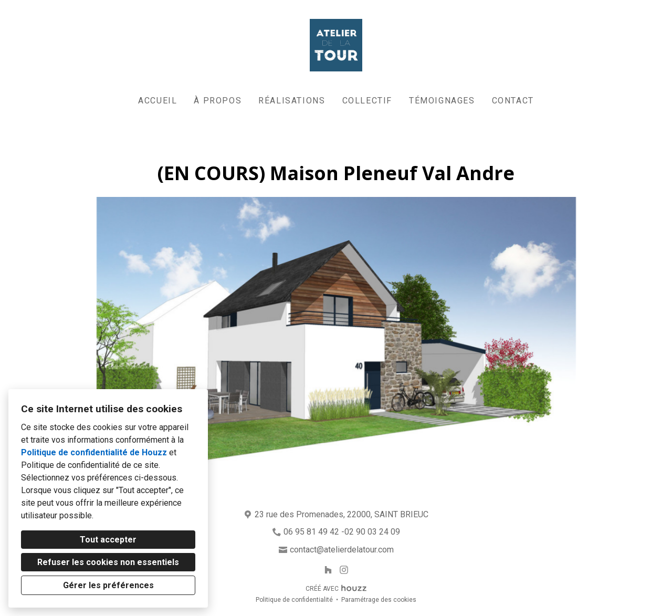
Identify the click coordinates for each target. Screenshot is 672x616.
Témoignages (442, 101)
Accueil (157, 101)
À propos (218, 101)
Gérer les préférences (108, 585)
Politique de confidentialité (294, 600)
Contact (513, 101)
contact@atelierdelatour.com (342, 550)
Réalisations (292, 101)
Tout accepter (108, 540)
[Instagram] (344, 570)
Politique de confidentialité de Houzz (94, 452)
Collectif (367, 101)
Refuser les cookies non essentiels (108, 562)
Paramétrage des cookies (379, 600)
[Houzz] (328, 570)
